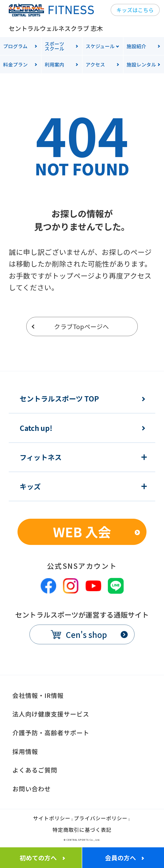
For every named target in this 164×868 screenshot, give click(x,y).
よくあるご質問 (35, 770)
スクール (63, 46)
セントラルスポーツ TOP (59, 399)
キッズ (30, 486)
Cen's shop (86, 634)
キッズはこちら (135, 10)
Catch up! (36, 428)
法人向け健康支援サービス (51, 714)
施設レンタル (141, 64)
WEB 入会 (82, 532)
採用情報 (25, 751)
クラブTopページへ (82, 326)
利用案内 (54, 64)
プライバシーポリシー (101, 819)
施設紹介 (136, 46)
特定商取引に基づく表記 (82, 830)
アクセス (95, 64)
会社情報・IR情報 (38, 695)
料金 (15, 64)
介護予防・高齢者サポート (51, 733)
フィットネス (41, 457)
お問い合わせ (32, 789)
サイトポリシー (52, 819)
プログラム (15, 46)
